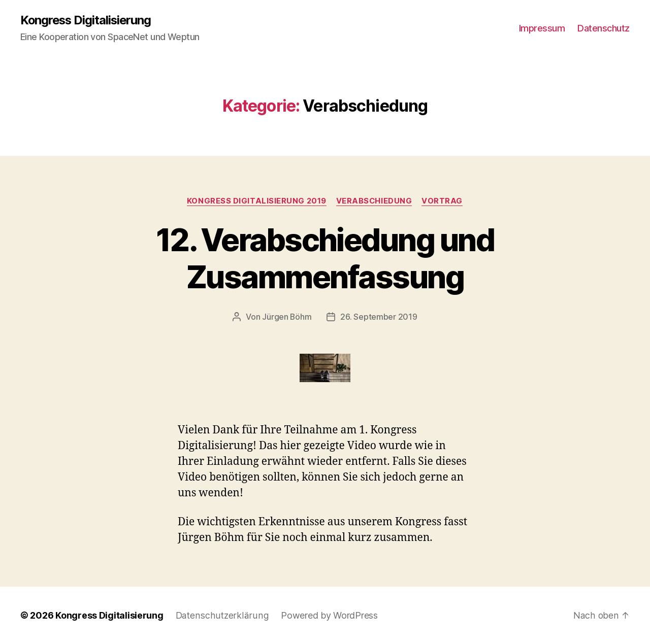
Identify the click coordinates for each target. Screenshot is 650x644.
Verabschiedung (375, 201)
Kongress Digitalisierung (87, 20)
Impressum (542, 28)
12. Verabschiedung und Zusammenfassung (325, 258)
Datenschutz (604, 28)
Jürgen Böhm (287, 317)
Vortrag (444, 201)
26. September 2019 (379, 317)
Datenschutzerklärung (221, 615)
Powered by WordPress (327, 615)
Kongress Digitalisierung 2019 (256, 201)
